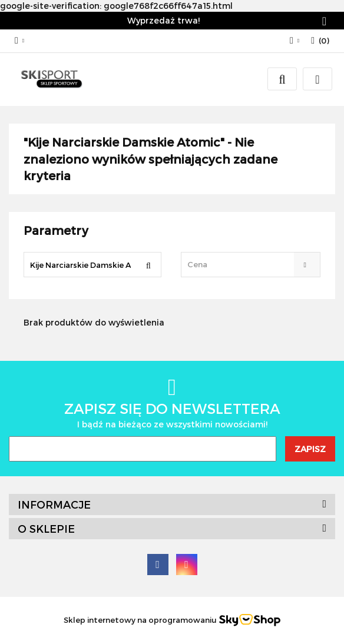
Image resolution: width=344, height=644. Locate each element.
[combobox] (251, 265)
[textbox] (240, 265)
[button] (320, 41)
